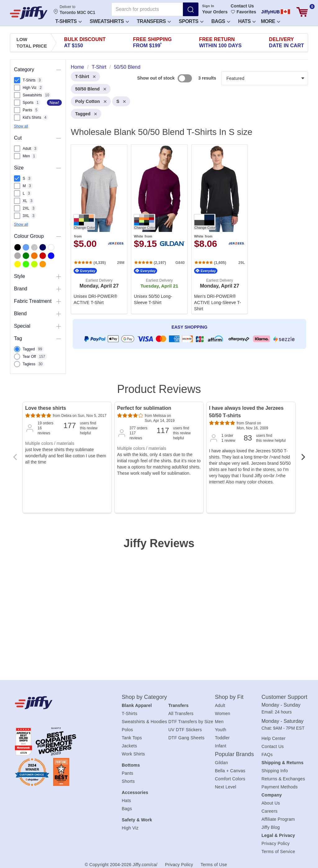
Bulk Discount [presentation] (85, 42)
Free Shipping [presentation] (152, 42)
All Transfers (181, 713)
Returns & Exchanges (283, 779)
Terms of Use (214, 865)
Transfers (154, 21)
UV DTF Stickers (185, 730)
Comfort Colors (230, 779)
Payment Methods (280, 787)
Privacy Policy (276, 843)
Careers (270, 811)
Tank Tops (132, 738)
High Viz (130, 828)
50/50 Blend (91, 89)
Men (219, 722)
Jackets (129, 746)
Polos (127, 730)
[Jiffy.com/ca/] (58, 703)
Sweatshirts (109, 21)
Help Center (273, 738)
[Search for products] (147, 9)
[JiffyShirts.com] (29, 13)
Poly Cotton (91, 101)
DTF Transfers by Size (191, 722)
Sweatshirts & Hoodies (144, 722)
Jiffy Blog (271, 827)
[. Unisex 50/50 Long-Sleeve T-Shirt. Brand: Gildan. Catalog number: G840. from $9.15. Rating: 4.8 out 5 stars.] (159, 229)
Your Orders (215, 12)
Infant (221, 746)
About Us (271, 803)
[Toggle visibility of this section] (59, 70)
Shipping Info (275, 771)
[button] (68, 21)
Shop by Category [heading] (144, 697)
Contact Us (242, 6)
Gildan (221, 763)
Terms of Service (278, 852)
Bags (127, 809)
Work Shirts (133, 754)
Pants (127, 773)
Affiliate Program (278, 819)
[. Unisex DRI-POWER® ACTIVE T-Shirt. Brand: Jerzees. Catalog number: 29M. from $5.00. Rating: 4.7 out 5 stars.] (99, 229)
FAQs (267, 755)
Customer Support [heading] (284, 697)
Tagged (86, 114)
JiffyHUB (270, 12)
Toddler (222, 738)
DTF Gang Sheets (186, 738)
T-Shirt (85, 76)
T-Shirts (68, 21)
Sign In (208, 6)
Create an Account (215, 44)
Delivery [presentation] (286, 42)
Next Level (226, 787)
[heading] (187, 216)
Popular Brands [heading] (234, 754)
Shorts (128, 781)
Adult (220, 705)
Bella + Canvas (230, 771)
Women (223, 713)
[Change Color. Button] (84, 222)
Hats (247, 21)
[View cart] (302, 12)
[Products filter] (265, 78)
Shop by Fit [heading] (229, 697)
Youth (221, 730)
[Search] (191, 9)
